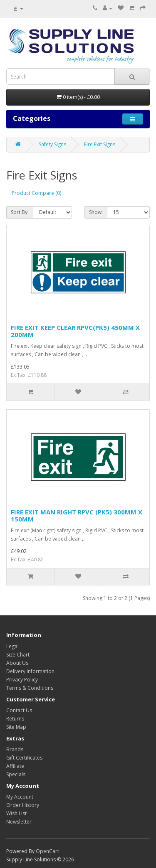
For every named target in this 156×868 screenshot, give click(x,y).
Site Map (16, 727)
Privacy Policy (22, 680)
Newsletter (19, 822)
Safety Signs (52, 144)
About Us (17, 663)
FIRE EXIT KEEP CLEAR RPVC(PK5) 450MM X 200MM (75, 331)
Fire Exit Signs (100, 144)
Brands (15, 749)
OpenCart (47, 851)
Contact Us (19, 710)
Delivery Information (30, 671)
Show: (96, 212)
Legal (12, 646)
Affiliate (15, 766)
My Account (20, 797)
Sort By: (20, 212)
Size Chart (18, 655)
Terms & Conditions (30, 688)
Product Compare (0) (36, 193)
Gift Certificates (24, 758)
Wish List (16, 813)
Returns (15, 719)
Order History (23, 805)
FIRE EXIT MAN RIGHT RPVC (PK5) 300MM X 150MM (77, 515)
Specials (16, 774)
